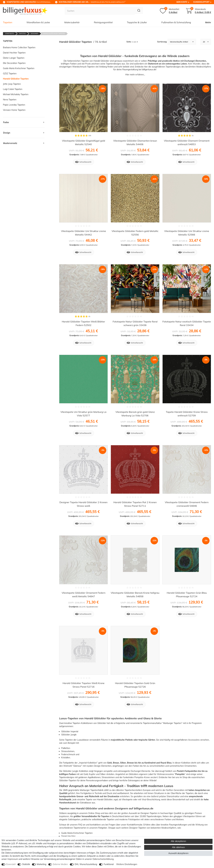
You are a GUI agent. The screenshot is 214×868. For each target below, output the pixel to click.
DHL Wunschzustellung (86, 864)
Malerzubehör (72, 22)
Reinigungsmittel (103, 22)
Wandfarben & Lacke (38, 22)
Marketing (41, 864)
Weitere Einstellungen (127, 864)
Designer (34, 34)
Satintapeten (74, 819)
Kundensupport (201, 2)
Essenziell (11, 864)
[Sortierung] (182, 42)
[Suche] (138, 11)
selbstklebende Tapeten (103, 819)
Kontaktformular (135, 825)
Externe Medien (60, 864)
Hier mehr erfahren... (135, 75)
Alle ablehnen (178, 847)
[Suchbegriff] (99, 11)
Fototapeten (134, 819)
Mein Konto (182, 2)
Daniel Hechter (68, 836)
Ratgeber (103, 828)
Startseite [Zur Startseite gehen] (10, 34)
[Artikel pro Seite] (206, 42)
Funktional (109, 864)
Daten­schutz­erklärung (103, 859)
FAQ (80, 825)
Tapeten (8, 22)
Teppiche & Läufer (137, 22)
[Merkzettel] (170, 11)
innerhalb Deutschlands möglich (92, 2)
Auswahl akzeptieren (178, 853)
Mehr (208, 22)
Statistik (26, 864)
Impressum (13, 859)
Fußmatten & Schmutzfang (176, 22)
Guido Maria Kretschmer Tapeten (77, 833)
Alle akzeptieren (178, 841)
